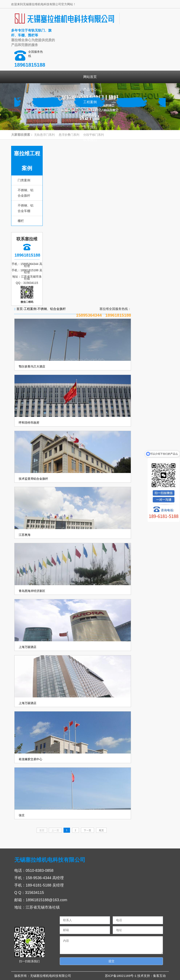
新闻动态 (90, 115)
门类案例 (24, 180)
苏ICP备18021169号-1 (121, 976)
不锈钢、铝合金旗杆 (52, 309)
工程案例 (90, 102)
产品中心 (90, 89)
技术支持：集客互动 (152, 976)
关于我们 (90, 127)
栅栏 (21, 221)
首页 (20, 309)
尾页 (101, 830)
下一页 (87, 830)
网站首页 (90, 77)
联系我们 (90, 140)
